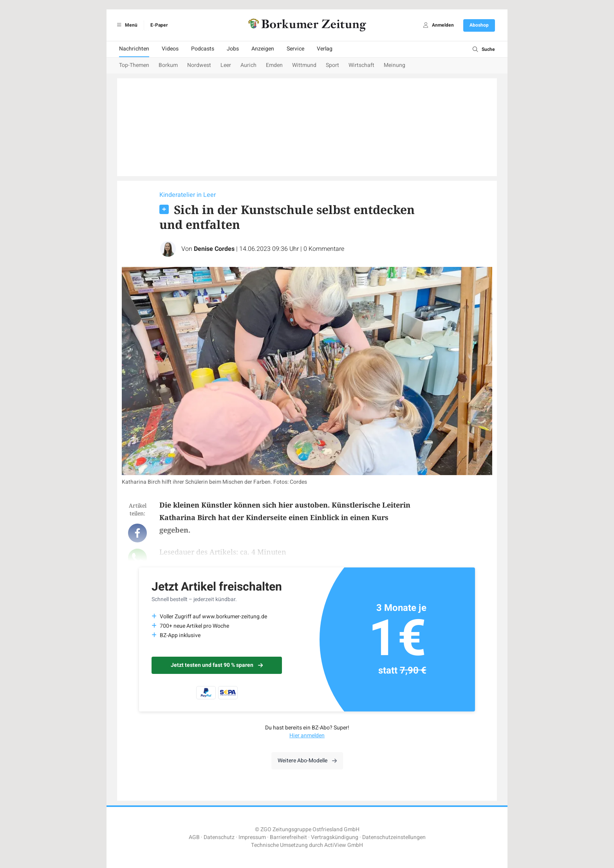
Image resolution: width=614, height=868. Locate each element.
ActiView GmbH (344, 845)
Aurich (248, 65)
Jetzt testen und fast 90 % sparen (217, 665)
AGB (194, 837)
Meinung (395, 65)
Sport (332, 65)
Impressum (252, 837)
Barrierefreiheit (288, 837)
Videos (170, 49)
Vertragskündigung (335, 837)
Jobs (233, 49)
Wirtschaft (361, 65)
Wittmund (304, 65)
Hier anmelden (307, 736)
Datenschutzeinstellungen (394, 837)
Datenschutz (219, 837)
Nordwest (199, 65)
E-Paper (159, 25)
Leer (226, 65)
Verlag (325, 49)
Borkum (168, 65)
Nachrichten (134, 49)
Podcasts (203, 49)
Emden (274, 65)
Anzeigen (263, 49)
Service (295, 49)
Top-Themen (134, 65)
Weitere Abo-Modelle (307, 761)
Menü (126, 25)
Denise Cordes (214, 249)
